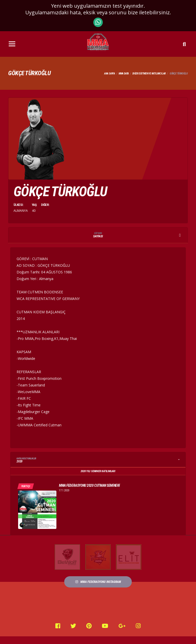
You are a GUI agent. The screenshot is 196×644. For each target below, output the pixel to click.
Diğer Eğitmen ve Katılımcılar (149, 74)
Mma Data (124, 74)
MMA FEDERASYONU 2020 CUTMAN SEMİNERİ (89, 485)
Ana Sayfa (110, 74)
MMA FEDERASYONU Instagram (98, 582)
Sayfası (98, 235)
